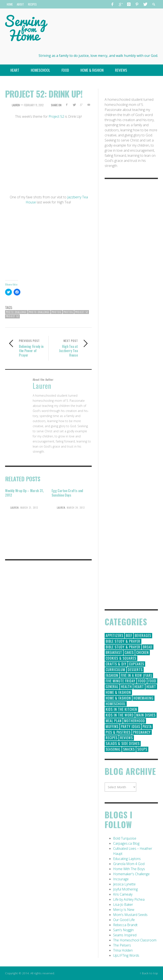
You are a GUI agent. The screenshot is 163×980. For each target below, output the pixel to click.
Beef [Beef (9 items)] (129, 636)
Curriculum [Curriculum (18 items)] (115, 670)
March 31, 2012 (29, 508)
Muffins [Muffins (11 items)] (112, 727)
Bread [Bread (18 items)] (148, 647)
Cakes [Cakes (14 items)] (129, 652)
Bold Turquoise (125, 838)
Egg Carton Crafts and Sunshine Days (67, 493)
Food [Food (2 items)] (152, 681)
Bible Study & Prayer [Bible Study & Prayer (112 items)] (123, 641)
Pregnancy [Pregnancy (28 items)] (142, 732)
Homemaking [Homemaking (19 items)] (143, 698)
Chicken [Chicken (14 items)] (143, 652)
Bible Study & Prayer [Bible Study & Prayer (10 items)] (123, 647)
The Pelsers (122, 945)
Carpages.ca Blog (126, 843)
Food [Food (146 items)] (142, 681)
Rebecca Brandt (125, 925)
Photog (57, 312)
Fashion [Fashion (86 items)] (112, 675)
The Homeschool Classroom (135, 940)
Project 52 (56, 116)
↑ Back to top (149, 973)
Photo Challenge (16, 312)
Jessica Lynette (124, 884)
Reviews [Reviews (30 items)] (126, 738)
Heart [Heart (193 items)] (139, 687)
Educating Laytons (127, 859)
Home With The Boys (129, 869)
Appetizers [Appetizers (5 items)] (115, 636)
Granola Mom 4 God (129, 864)
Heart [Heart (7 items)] (151, 687)
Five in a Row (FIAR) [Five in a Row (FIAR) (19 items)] (136, 675)
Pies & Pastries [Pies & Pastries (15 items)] (118, 732)
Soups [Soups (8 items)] (142, 749)
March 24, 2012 (76, 508)
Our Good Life (124, 920)
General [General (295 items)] (112, 687)
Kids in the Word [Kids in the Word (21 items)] (120, 715)
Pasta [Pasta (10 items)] (147, 727)
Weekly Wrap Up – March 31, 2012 (24, 493)
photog (68, 312)
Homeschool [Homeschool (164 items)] (116, 704)
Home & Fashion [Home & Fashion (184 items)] (118, 692)
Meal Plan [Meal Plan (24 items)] (114, 721)
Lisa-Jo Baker (123, 904)
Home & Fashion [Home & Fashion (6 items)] (118, 698)
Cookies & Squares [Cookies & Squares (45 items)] (121, 658)
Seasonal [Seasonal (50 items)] (113, 749)
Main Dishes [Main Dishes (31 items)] (146, 715)
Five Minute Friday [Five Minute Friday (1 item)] (121, 681)
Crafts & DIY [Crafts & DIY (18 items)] (116, 664)
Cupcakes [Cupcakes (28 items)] (137, 664)
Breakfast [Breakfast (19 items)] (114, 652)
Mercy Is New (124, 910)
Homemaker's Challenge (131, 874)
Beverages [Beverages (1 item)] (143, 636)
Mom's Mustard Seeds (130, 915)
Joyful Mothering (125, 889)
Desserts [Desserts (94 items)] (135, 670)
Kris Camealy (123, 894)
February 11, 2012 (34, 105)
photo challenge (39, 312)
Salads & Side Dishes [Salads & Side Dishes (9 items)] (123, 743)
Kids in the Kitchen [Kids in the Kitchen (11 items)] (121, 709)
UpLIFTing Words (126, 955)
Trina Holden (123, 950)
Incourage (121, 879)
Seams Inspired (125, 935)
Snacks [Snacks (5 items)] (129, 749)
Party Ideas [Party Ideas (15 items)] (131, 727)
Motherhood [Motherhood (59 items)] (135, 721)
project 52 (12, 316)
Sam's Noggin (123, 930)
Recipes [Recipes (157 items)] (112, 738)
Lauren (16, 105)
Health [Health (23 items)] (126, 687)
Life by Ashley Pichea (129, 899)
